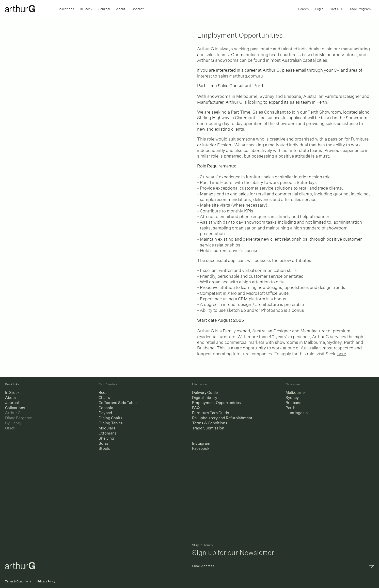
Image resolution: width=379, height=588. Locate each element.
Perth (290, 408)
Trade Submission (208, 428)
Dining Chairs (110, 418)
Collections (66, 9)
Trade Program (359, 9)
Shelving (106, 438)
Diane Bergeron (19, 418)
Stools (104, 448)
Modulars (107, 428)
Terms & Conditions (210, 423)
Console (106, 408)
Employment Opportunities (216, 403)
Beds (103, 392)
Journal (104, 9)
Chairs (104, 398)
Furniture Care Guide (210, 413)
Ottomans (108, 433)
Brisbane (293, 403)
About (121, 9)
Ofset (10, 428)
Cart (336, 9)
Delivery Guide (205, 392)
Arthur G (13, 413)
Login (319, 9)
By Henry (13, 423)
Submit (371, 566)
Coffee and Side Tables (119, 403)
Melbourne (295, 392)
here (342, 353)
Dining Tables (111, 423)
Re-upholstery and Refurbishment (222, 418)
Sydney (292, 398)
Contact (138, 9)
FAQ (196, 408)
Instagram (201, 443)
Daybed (105, 413)
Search (304, 9)
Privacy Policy (46, 582)
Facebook (201, 448)
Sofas (104, 443)
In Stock (86, 9)
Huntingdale (297, 413)
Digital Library (205, 398)
